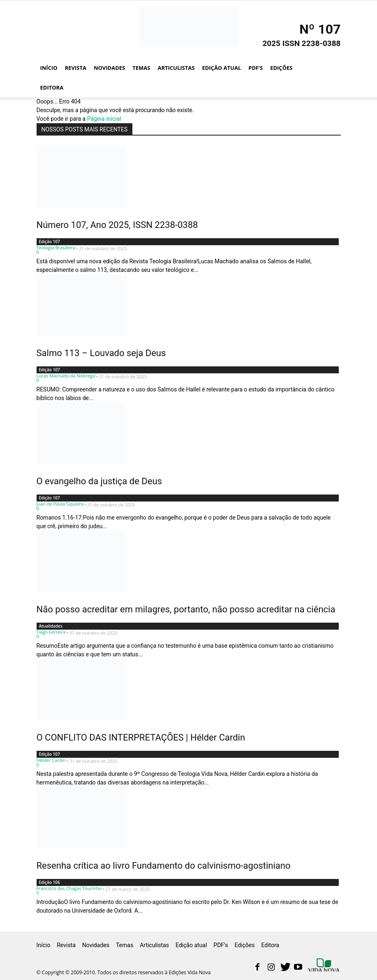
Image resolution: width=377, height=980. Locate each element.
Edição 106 (50, 882)
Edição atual (221, 68)
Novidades (109, 68)
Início (49, 68)
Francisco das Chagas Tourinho (69, 888)
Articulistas (176, 68)
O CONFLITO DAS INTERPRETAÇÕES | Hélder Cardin (141, 737)
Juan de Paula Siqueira (60, 504)
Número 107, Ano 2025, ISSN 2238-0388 (117, 225)
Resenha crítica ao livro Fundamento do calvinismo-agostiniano (164, 866)
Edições (281, 68)
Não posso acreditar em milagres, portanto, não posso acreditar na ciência (186, 609)
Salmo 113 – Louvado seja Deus (101, 353)
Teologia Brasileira (56, 247)
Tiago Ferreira (51, 632)
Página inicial (104, 119)
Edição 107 (50, 242)
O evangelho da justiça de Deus (99, 481)
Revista (76, 68)
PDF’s (256, 68)
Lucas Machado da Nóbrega (66, 376)
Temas (141, 68)
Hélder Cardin (51, 760)
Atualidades (51, 626)
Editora (52, 87)
